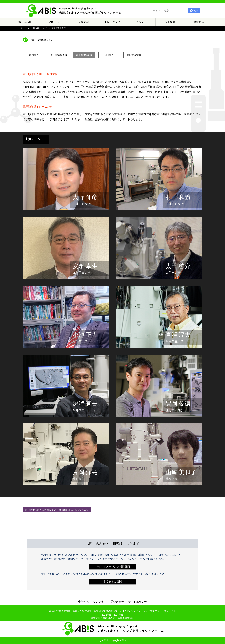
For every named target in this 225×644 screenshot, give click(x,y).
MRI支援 (109, 55)
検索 (196, 11)
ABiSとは (55, 22)
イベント (141, 22)
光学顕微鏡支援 (59, 55)
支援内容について (39, 28)
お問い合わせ (116, 602)
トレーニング (112, 22)
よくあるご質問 (113, 581)
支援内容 (84, 22)
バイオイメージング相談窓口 (113, 566)
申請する (199, 22)
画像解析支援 (134, 55)
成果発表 (170, 22)
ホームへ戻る (26, 22)
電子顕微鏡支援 (84, 55)
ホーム (23, 28)
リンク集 (98, 602)
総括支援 (34, 55)
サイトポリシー (137, 602)
